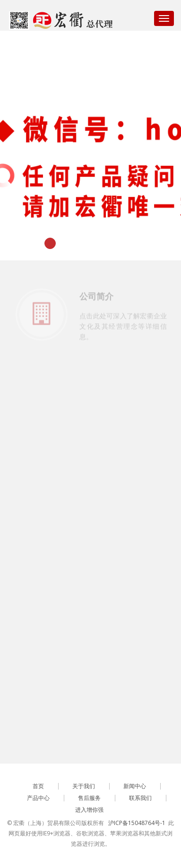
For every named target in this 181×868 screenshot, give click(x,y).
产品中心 (38, 798)
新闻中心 (135, 786)
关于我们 (84, 786)
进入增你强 (89, 810)
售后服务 (89, 798)
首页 (38, 786)
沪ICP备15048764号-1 (137, 823)
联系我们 (140, 798)
